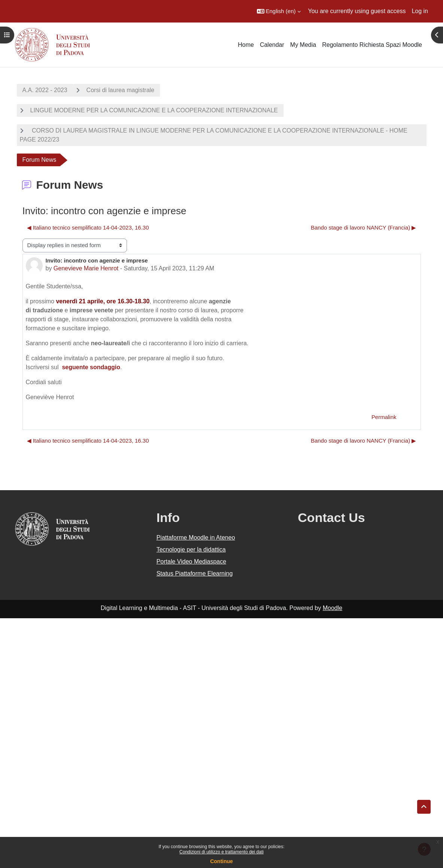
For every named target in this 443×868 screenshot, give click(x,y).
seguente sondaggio (91, 367)
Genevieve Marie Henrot (86, 268)
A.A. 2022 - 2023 (45, 90)
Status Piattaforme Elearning (195, 573)
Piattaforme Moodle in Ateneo (196, 538)
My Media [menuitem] (303, 45)
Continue (221, 861)
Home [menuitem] (246, 45)
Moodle (333, 608)
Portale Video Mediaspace (192, 562)
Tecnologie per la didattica (191, 550)
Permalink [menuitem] (384, 417)
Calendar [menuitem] (272, 45)
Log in (420, 11)
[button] (279, 11)
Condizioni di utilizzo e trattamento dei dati (221, 852)
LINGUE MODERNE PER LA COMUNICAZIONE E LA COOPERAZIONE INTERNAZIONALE (154, 110)
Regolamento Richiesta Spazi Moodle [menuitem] (372, 45)
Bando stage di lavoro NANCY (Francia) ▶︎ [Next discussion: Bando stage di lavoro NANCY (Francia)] (364, 227)
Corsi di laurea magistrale (120, 90)
